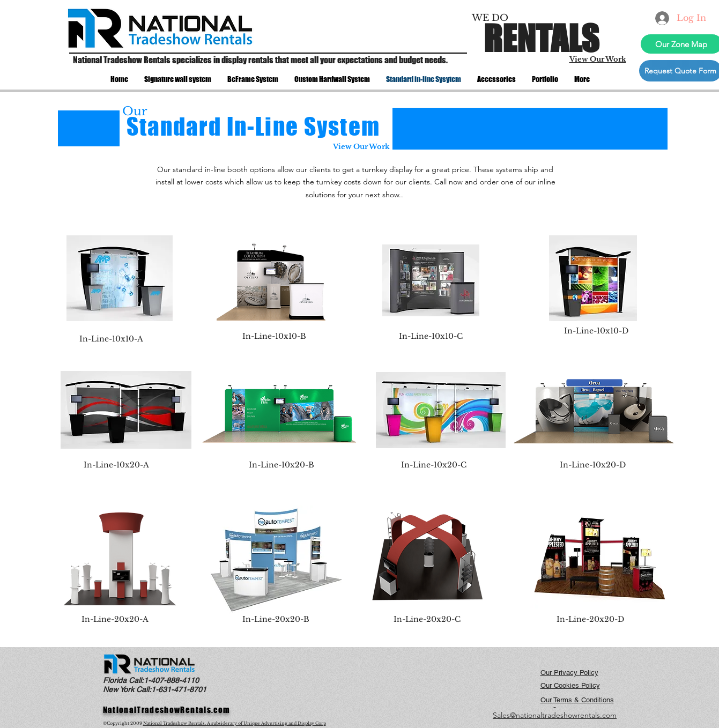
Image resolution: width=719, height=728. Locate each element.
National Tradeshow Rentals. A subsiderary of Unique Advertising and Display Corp (235, 723)
